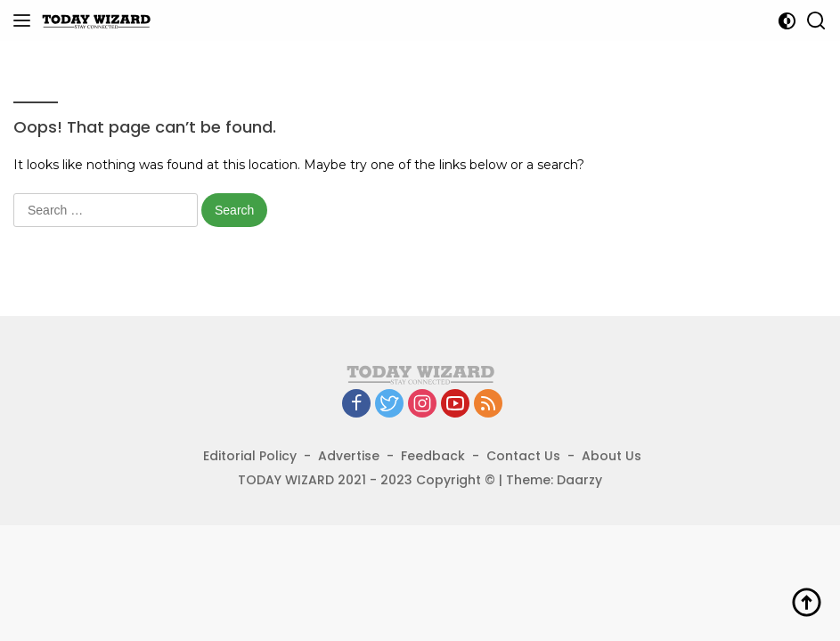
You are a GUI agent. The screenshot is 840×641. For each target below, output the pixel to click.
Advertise (349, 456)
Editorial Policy (250, 456)
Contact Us (523, 456)
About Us (612, 456)
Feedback (433, 456)
